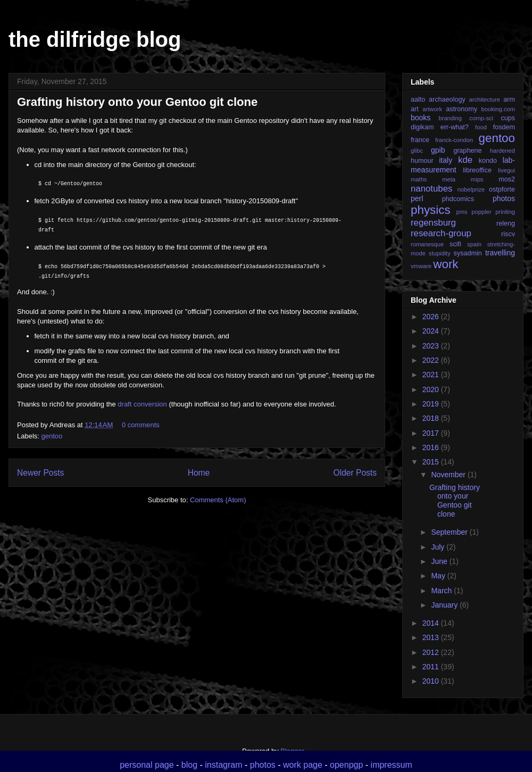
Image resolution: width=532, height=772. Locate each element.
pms (462, 212)
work (446, 264)
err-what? (455, 127)
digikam (422, 127)
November (449, 475)
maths (419, 179)
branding (450, 118)
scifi (455, 244)
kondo (488, 161)
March (442, 591)
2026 (432, 317)
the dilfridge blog (95, 39)
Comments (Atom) (218, 500)
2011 (432, 667)
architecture (484, 99)
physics (431, 210)
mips (477, 179)
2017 (432, 433)
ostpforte (502, 189)
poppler (481, 212)
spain (474, 244)
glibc (417, 151)
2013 (432, 637)
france (420, 140)
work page (303, 765)
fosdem (504, 127)
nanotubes (431, 189)
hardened (502, 151)
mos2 (507, 179)
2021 (432, 375)
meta (449, 179)
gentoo (52, 436)
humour (422, 161)
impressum (392, 765)
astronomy (462, 109)
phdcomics (458, 199)
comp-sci (481, 118)
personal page (147, 765)
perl (417, 198)
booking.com (498, 109)
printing (505, 212)
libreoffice (477, 170)
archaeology (447, 99)
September (450, 532)
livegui (506, 170)
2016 (432, 447)
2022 (432, 360)
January (445, 605)
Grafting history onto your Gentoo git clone (137, 102)
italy (446, 160)
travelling (500, 253)
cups (508, 118)
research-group (441, 233)
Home (199, 473)
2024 (432, 331)
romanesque (427, 244)
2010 (432, 681)
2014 (432, 623)
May (439, 576)
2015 (432, 462)
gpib (438, 150)
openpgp (346, 765)
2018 (432, 418)
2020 (432, 389)
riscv (508, 234)
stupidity (440, 253)
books (421, 118)
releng (506, 223)
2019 (432, 404)
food (481, 127)
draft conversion (142, 404)
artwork (432, 109)
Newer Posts (40, 473)
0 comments (141, 425)
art (415, 109)
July (439, 547)
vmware (421, 266)
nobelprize (471, 189)
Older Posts (355, 473)
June (440, 561)
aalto (418, 99)
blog (189, 765)
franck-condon (454, 140)
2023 (432, 346)
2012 (432, 652)
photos (504, 198)
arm (509, 99)
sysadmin (468, 253)
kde (465, 160)
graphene (467, 151)
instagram (223, 765)
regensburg (433, 223)
